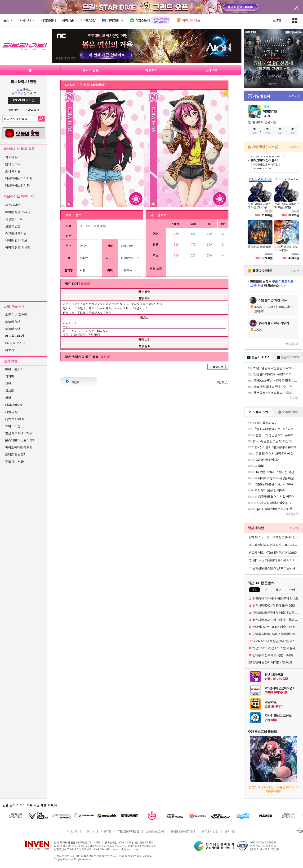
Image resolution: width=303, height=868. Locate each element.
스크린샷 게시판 (16, 233)
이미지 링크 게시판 (18, 247)
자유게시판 (12, 205)
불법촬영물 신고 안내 (183, 831)
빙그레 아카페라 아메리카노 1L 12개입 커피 (274, 545)
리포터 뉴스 (13, 157)
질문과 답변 (13, 226)
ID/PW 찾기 (33, 110)
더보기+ (294, 96)
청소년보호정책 (155, 831)
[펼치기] (85, 284)
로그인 (277, 20)
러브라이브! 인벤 (24, 82)
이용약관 (106, 831)
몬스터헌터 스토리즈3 (19, 440)
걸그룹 (9, 391)
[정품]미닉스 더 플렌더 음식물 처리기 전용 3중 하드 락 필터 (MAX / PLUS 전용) (274, 560)
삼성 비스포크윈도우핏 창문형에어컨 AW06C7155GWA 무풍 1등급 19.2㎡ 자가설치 (274, 537)
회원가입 (13, 110)
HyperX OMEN (14, 419)
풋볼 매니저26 (14, 462)
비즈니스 (89, 831)
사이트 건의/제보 (16, 240)
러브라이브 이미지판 (19, 178)
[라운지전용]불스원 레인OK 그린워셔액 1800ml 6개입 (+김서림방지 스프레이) (274, 568)
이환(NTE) (270, 111)
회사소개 (72, 831)
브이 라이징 (13, 426)
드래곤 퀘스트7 (15, 454)
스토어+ (294, 147)
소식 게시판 (13, 171)
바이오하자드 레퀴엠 (19, 447)
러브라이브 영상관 (17, 185)
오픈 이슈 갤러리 (16, 315)
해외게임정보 (14, 405)
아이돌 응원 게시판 (18, 212)
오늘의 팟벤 (13, 329)
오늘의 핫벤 (13, 322)
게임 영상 (11, 412)
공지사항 (230, 831)
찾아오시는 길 (210, 831)
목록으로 (218, 367)
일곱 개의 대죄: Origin (19, 433)
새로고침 (291, 344)
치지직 (9, 376)
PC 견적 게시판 (15, 343)
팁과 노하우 (13, 164)
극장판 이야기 (14, 219)
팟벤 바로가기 (14, 369)
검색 (41, 119)
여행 (8, 398)
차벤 (8, 384)
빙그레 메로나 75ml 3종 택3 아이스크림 (273, 553)
